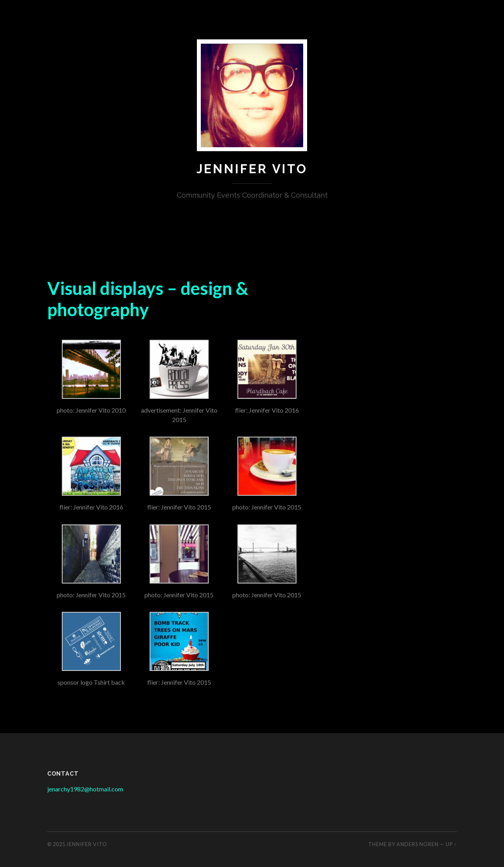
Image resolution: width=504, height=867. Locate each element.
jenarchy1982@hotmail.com (85, 789)
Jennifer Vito (252, 169)
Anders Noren (418, 844)
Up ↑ (451, 844)
